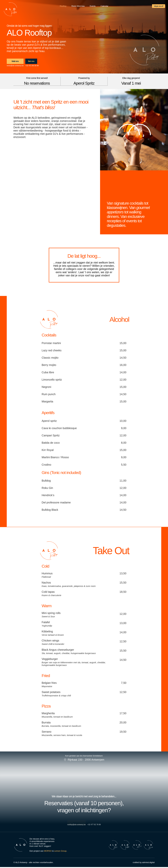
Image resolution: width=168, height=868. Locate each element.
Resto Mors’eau (78, 7)
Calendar (104, 7)
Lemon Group (60, 852)
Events (93, 7)
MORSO (48, 852)
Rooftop (63, 7)
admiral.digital (148, 863)
